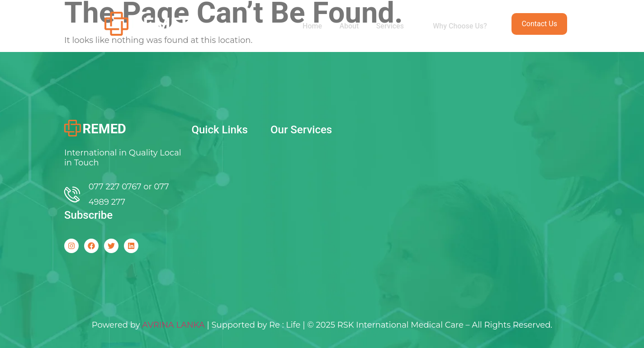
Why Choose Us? (459, 26)
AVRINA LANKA (173, 325)
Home (310, 26)
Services (395, 26)
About (347, 26)
